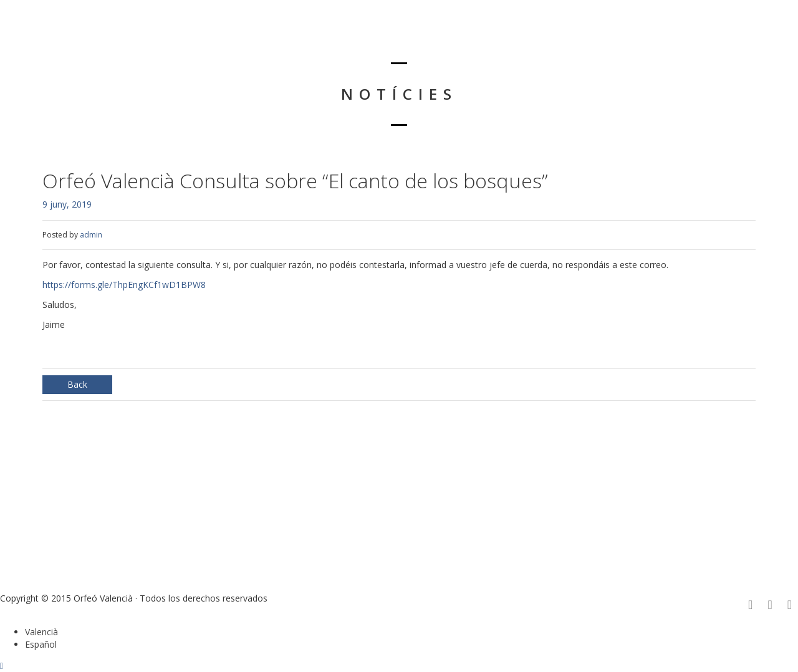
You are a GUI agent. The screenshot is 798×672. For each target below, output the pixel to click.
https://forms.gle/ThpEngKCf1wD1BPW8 (124, 285)
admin (91, 235)
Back (77, 384)
